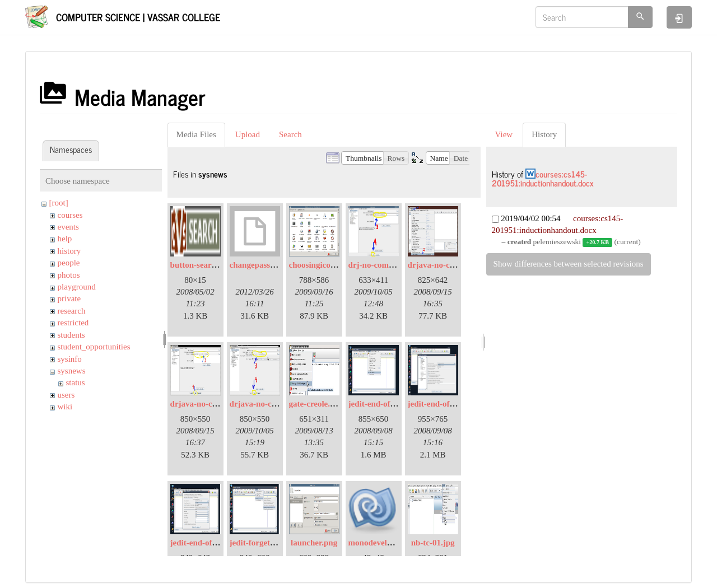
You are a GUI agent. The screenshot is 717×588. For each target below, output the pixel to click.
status (76, 382)
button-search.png (203, 265)
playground (77, 287)
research (72, 311)
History (544, 134)
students (71, 335)
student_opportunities (94, 347)
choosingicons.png (322, 265)
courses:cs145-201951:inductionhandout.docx (543, 179)
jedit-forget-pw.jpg (263, 543)
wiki (65, 407)
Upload (248, 134)
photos (69, 275)
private (69, 298)
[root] (59, 203)
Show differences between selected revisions (569, 264)
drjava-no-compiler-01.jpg (455, 265)
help (65, 239)
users (66, 395)
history (69, 251)
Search (290, 134)
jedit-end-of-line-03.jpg (212, 543)
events (68, 227)
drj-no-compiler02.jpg (388, 265)
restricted (73, 323)
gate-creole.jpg (315, 404)
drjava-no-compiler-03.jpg (277, 404)
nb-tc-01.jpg (433, 543)
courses (70, 215)
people (69, 263)
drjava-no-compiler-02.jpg (218, 404)
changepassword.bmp (269, 265)
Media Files (196, 134)
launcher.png (314, 543)
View (504, 134)
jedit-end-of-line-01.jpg (390, 404)
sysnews (72, 371)
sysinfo (70, 359)
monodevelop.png (380, 543)
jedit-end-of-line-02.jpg (449, 404)
